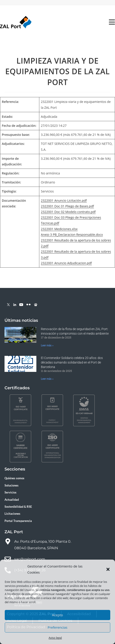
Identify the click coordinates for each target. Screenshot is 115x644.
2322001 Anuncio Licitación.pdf (64, 200)
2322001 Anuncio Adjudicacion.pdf (66, 263)
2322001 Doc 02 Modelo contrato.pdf (68, 212)
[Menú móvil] (112, 22)
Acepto (57, 615)
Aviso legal (55, 638)
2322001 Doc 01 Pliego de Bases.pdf (67, 206)
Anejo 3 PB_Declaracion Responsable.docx (72, 235)
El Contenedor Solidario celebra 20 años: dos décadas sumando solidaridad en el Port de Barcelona (72, 362)
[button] (108, 569)
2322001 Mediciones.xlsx (59, 229)
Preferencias (57, 627)
